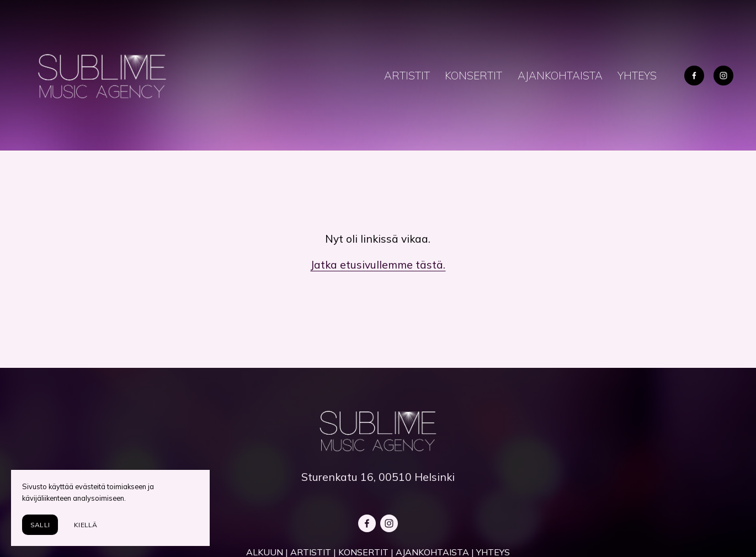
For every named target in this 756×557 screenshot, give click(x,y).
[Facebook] (694, 76)
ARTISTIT (407, 76)
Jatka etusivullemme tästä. (378, 265)
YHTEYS (637, 76)
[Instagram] (723, 76)
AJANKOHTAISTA (560, 76)
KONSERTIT (473, 76)
